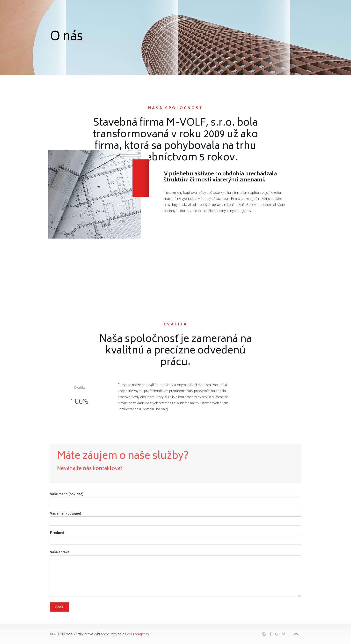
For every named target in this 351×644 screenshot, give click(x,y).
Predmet (176, 538)
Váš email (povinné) (176, 518)
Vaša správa (176, 573)
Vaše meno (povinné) (176, 499)
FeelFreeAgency (137, 634)
